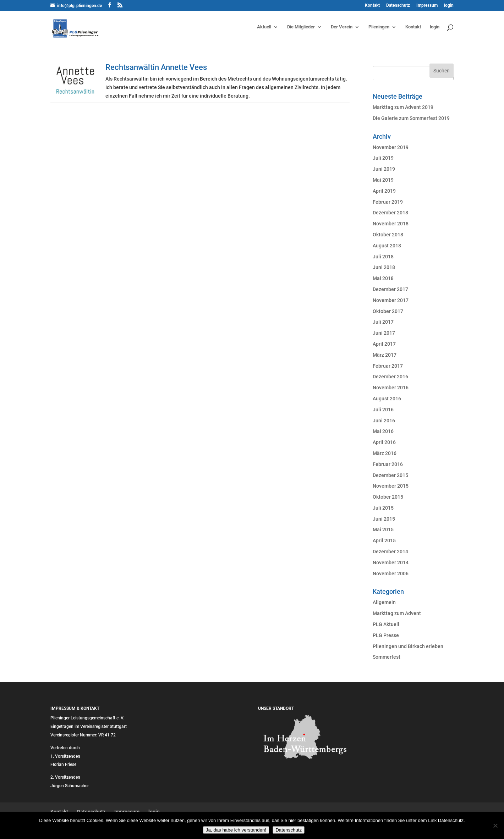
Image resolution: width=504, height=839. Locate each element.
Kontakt (372, 6)
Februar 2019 (388, 202)
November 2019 (391, 147)
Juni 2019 (384, 169)
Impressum (427, 6)
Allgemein (384, 602)
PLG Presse (386, 635)
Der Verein (342, 27)
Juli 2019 (383, 158)
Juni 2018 (384, 267)
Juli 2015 (383, 508)
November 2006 (391, 574)
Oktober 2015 (388, 497)
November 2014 (391, 563)
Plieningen (379, 27)
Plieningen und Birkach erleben (408, 646)
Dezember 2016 (390, 377)
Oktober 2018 (388, 235)
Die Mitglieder (301, 27)
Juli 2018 (383, 257)
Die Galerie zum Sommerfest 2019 (411, 118)
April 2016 (384, 442)
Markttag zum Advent (397, 613)
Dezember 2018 (390, 213)
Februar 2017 (388, 366)
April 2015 (384, 541)
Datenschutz (398, 6)
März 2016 (385, 453)
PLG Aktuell (386, 624)
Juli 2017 (383, 322)
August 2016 (387, 399)
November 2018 (391, 224)
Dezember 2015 (390, 475)
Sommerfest (387, 657)
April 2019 (384, 191)
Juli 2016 (383, 410)
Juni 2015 (384, 519)
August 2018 (387, 246)
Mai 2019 (383, 180)
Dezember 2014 (390, 552)
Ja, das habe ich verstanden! (236, 830)
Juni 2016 (384, 421)
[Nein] (495, 826)
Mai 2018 (383, 278)
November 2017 (391, 300)
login (449, 6)
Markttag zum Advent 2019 (403, 107)
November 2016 (391, 388)
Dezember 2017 (390, 289)
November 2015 (391, 486)
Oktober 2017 (388, 311)
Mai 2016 (383, 431)
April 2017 (384, 344)
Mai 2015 (383, 530)
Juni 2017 (384, 333)
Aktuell (264, 27)
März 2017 (385, 355)
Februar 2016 (388, 464)
